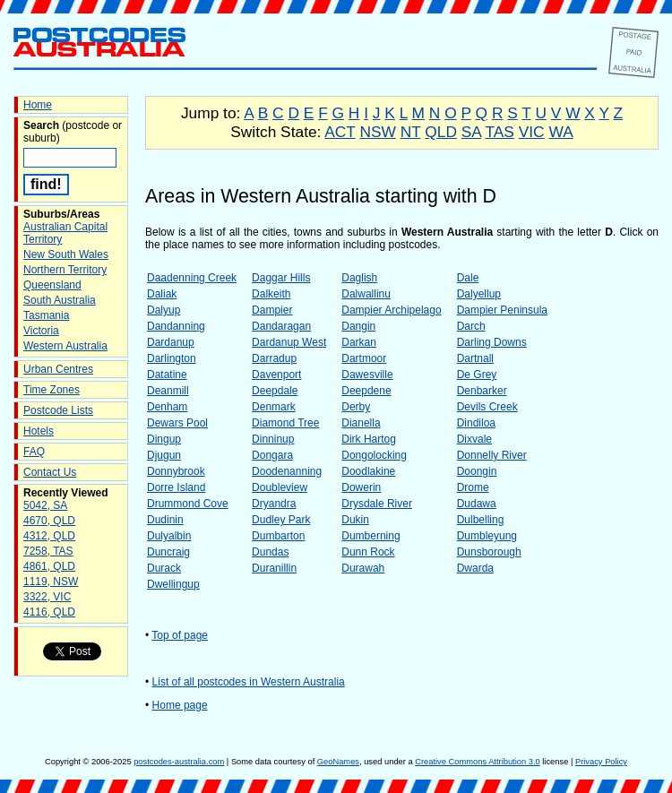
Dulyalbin (169, 536)
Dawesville (367, 375)
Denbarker (482, 391)
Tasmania (46, 315)
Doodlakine (368, 471)
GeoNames (338, 762)
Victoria (41, 331)
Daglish (359, 278)
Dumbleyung (487, 536)
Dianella (361, 423)
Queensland (52, 285)
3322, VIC (47, 597)
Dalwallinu (366, 294)
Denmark (274, 407)
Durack (164, 568)
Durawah (363, 568)
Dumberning (370, 536)
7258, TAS (48, 551)
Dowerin (361, 487)
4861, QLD (49, 566)
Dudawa (477, 504)
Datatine (167, 375)
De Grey (477, 375)
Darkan (359, 342)
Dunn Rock (368, 552)
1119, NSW (51, 582)
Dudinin (165, 520)
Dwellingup (173, 584)
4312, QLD (49, 536)
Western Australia (65, 346)
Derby (356, 407)
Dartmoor (364, 358)
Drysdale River (377, 504)
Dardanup (171, 342)
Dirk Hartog (369, 439)
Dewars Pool (177, 423)
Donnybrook (176, 471)
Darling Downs (492, 342)
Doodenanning (287, 471)
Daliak (162, 294)
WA (560, 132)
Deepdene (366, 391)
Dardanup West (289, 342)
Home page (180, 705)
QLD (441, 132)
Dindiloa (476, 423)
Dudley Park (281, 520)
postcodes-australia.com (179, 762)
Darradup (274, 358)
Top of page (180, 635)
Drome (473, 487)
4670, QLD (49, 521)
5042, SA (45, 505)
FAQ (34, 452)
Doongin (477, 471)
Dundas (270, 552)
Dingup (164, 439)
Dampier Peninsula (502, 310)
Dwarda (475, 568)
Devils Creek (487, 407)
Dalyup (164, 310)
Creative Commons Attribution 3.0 (477, 762)
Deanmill (168, 391)
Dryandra (274, 504)
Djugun (164, 455)
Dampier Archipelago (391, 310)
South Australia (60, 300)
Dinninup (273, 439)
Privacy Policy (601, 762)
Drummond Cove (188, 504)
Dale (468, 278)
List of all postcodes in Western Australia (249, 682)
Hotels (39, 431)
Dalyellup (479, 294)
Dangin (358, 326)
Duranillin (274, 568)
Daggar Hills (281, 278)
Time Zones (52, 390)
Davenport (276, 375)
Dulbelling (481, 520)
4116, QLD (49, 612)
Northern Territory (65, 270)
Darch (471, 326)
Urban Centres (58, 369)
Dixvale (474, 439)
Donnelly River (492, 455)
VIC (532, 132)
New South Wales (66, 254)
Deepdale (275, 391)
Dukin (355, 520)
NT (411, 132)
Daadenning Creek (192, 278)
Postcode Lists (58, 410)
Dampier (272, 310)
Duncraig (168, 552)
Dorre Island (176, 487)
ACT (340, 132)
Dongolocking (374, 455)
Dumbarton (278, 536)
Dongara (272, 455)
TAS (499, 132)
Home (38, 105)
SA (471, 132)
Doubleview (280, 487)
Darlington (172, 358)
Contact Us (50, 472)
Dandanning (176, 326)
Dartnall (475, 358)
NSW (377, 132)
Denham (167, 407)
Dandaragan (281, 326)
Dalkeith (271, 294)
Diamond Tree (285, 423)
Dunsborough (489, 552)
